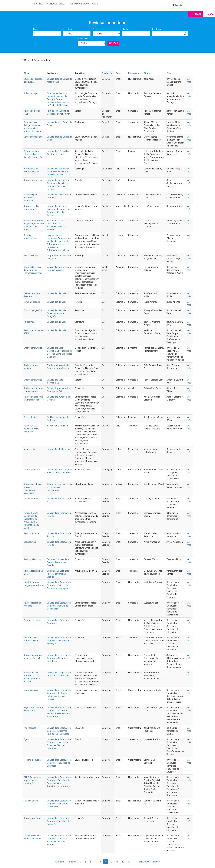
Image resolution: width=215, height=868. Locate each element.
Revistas (38, 4)
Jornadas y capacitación (84, 4)
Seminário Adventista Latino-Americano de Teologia (57, 96)
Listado (197, 14)
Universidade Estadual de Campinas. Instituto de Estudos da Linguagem (59, 585)
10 (111, 862)
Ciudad (126, 29)
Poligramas (29, 322)
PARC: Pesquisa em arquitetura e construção (33, 780)
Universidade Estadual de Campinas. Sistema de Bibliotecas (59, 658)
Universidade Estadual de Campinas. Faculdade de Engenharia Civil (59, 780)
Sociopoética (30, 542)
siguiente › (144, 862)
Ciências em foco (32, 620)
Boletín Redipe (30, 417)
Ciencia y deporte (32, 470)
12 (123, 862)
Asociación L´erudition (57, 426)
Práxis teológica (31, 93)
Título (36, 29)
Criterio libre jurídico (33, 348)
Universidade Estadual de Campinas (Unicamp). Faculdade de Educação (59, 731)
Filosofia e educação (33, 760)
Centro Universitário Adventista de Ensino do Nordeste (58, 102)
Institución (157, 29)
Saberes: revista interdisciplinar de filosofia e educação (33, 154)
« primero (59, 862)
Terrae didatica (31, 801)
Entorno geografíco (33, 310)
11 (117, 862)
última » (156, 862)
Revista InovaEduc (32, 818)
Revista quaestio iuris (34, 180)
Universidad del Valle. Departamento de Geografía (57, 313)
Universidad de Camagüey (59, 449)
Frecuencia (83, 39)
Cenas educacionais (33, 137)
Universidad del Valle (57, 293)
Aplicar (113, 43)
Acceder (178, 5)
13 (129, 862)
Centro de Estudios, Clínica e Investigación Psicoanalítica (59, 487)
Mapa (211, 14)
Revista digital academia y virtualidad (30, 198)
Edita (169, 73)
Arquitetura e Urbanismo (59, 786)
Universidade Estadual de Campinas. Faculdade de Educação (59, 641)
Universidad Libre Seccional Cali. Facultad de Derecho (59, 351)
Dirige (147, 73)
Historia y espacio (32, 302)
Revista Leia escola (33, 559)
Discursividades (31, 499)
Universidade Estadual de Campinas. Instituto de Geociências (59, 606)
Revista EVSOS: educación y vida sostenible (31, 429)
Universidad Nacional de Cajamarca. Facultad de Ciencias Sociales (58, 172)
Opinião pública (31, 690)
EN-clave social (31, 256)
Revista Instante (31, 533)
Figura (27, 739)
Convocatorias (56, 4)
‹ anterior (72, 862)
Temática (67, 29)
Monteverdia (30, 449)
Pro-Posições (30, 728)
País (95, 29)
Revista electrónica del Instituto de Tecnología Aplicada (33, 270)
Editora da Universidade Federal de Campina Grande (58, 562)
